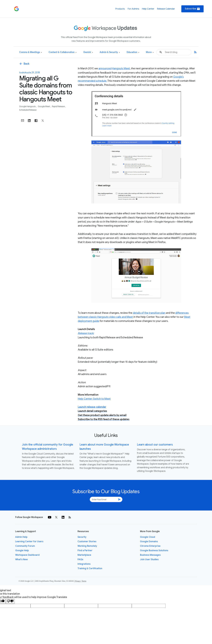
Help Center (148, 9)
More (150, 52)
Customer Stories (87, 542)
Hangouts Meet (121, 68)
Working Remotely (87, 546)
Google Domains (149, 542)
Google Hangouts (28, 106)
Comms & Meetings (31, 52)
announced (105, 68)
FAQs (80, 559)
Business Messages (150, 555)
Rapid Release (59, 106)
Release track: (86, 333)
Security (82, 537)
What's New (21, 559)
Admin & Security (110, 52)
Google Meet (44, 106)
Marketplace (84, 555)
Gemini (88, 52)
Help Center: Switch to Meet (94, 399)
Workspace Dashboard (27, 555)
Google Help (22, 551)
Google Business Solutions (154, 551)
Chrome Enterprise (150, 546)
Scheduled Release (28, 110)
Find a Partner (85, 551)
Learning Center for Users (29, 542)
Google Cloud (148, 537)
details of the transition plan (149, 313)
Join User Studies (149, 559)
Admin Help (21, 537)
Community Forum (25, 546)
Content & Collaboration (63, 52)
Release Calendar (166, 9)
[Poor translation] (10, 601)
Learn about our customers (155, 445)
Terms (84, 581)
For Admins (133, 9)
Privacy (78, 581)
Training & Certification (90, 568)
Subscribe (192, 9)
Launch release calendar (92, 407)
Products (120, 9)
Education (133, 52)
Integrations (84, 564)
